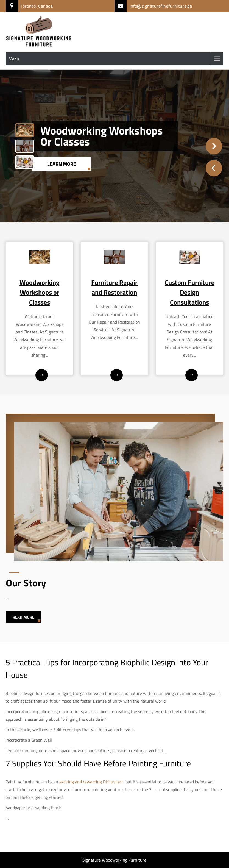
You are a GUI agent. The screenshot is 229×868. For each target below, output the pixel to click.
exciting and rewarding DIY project (91, 782)
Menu (14, 59)
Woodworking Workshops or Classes (102, 136)
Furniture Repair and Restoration (114, 287)
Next (214, 146)
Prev (214, 168)
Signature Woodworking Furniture (114, 860)
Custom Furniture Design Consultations (190, 292)
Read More (23, 617)
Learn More (62, 164)
